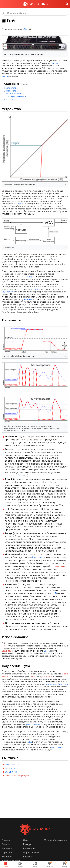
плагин (54, 63)
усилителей (8, 651)
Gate (27, 29)
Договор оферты (11, 861)
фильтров (63, 684)
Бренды (27, 844)
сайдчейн (28, 299)
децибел (36, 289)
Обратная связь (32, 852)
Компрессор (12, 764)
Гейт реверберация (17, 775)
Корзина (28, 857)
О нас (26, 840)
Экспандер (11, 768)
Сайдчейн (11, 772)
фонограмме (33, 724)
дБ (55, 593)
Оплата (6, 844)
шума (5, 76)
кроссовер (51, 684)
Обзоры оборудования (56, 840)
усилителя (47, 676)
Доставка (7, 848)
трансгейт (59, 566)
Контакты (7, 857)
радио (33, 676)
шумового (7, 292)
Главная (6, 840)
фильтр (29, 276)
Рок (4, 646)
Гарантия (7, 852)
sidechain (36, 558)
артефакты (57, 747)
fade (20, 475)
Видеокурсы (30, 848)
